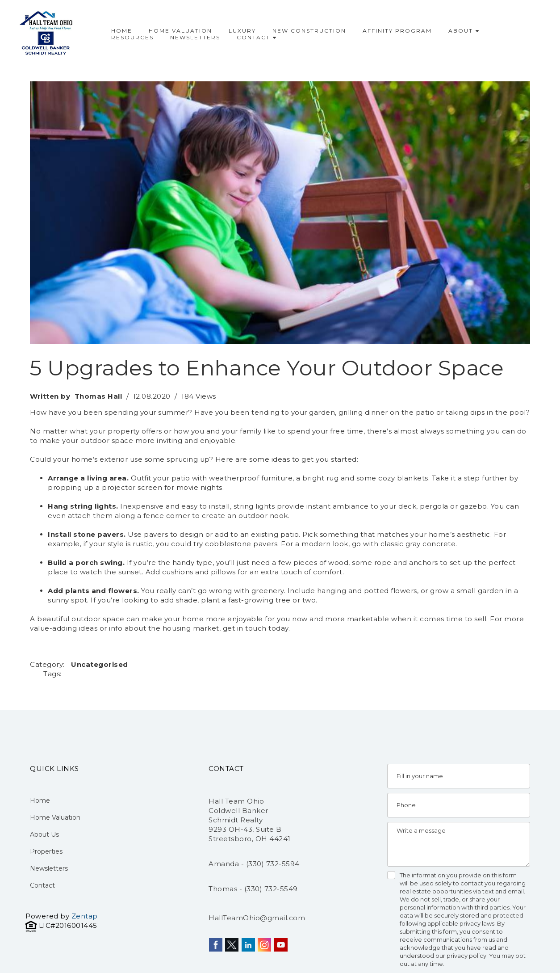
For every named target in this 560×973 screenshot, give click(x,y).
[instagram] (264, 945)
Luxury (242, 31)
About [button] (464, 31)
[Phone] (459, 805)
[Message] (459, 844)
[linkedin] (248, 945)
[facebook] (216, 945)
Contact (256, 37)
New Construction (309, 31)
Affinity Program (397, 31)
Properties (46, 851)
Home (122, 31)
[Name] (459, 776)
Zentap (85, 916)
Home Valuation (180, 31)
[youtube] (281, 945)
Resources (132, 37)
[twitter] (232, 945)
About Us (44, 834)
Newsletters (195, 37)
